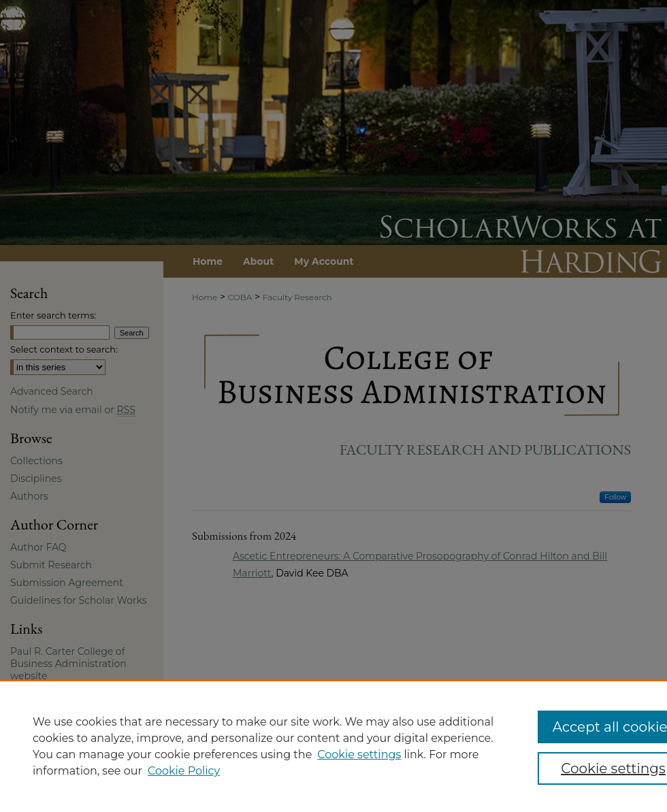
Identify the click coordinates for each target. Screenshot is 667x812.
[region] (333, 746)
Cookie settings (359, 754)
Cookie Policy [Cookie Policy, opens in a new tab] (184, 771)
